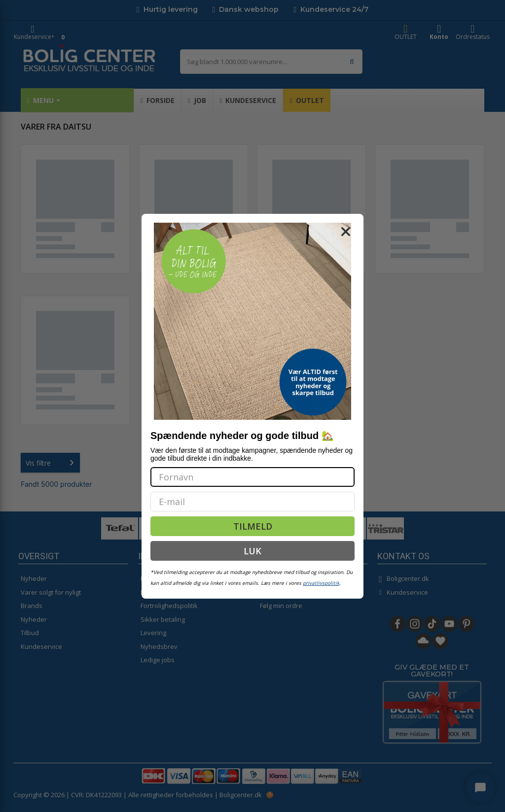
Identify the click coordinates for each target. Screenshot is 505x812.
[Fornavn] (252, 477)
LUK (252, 551)
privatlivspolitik (321, 583)
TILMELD (253, 526)
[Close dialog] (346, 232)
